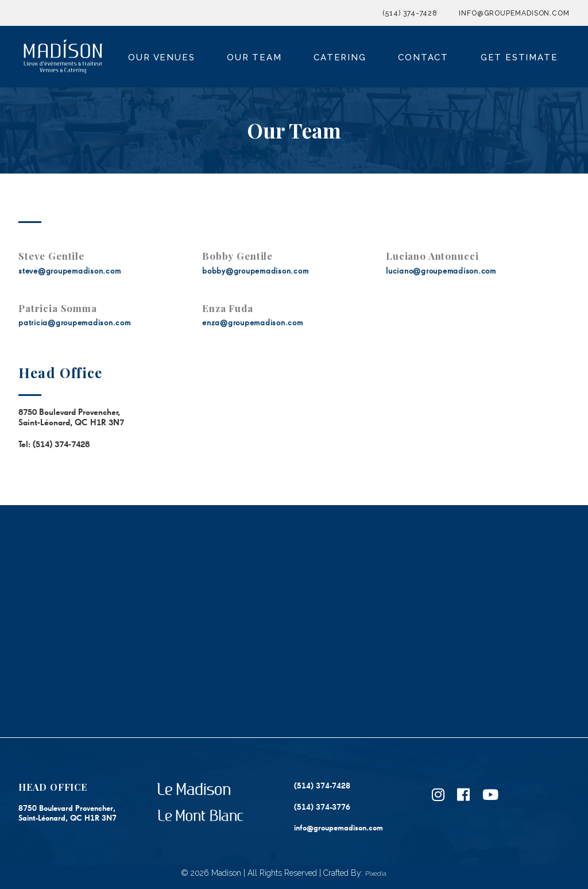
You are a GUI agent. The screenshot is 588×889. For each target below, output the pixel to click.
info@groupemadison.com (514, 13)
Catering (340, 57)
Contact (423, 57)
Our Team (254, 57)
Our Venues (161, 57)
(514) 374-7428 (410, 13)
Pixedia (376, 874)
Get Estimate (519, 57)
